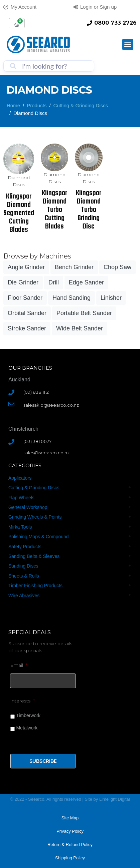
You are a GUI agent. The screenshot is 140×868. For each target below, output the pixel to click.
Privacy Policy (70, 831)
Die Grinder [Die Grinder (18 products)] (23, 282)
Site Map (70, 818)
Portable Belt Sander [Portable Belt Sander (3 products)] (84, 313)
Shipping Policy (70, 858)
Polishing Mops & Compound (39, 537)
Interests (22, 701)
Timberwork (28, 715)
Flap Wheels (21, 498)
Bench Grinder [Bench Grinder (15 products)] (74, 267)
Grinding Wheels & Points (35, 517)
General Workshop (28, 507)
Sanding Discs (23, 566)
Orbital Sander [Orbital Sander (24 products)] (27, 313)
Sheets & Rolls (24, 576)
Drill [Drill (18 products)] (54, 282)
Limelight (109, 799)
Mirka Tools (20, 527)
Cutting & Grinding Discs (34, 488)
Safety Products (25, 547)
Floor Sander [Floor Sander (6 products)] (25, 298)
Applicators (20, 478)
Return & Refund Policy (70, 845)
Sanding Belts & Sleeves (34, 556)
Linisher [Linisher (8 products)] (111, 298)
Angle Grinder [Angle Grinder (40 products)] (26, 267)
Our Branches (30, 368)
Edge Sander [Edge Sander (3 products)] (86, 282)
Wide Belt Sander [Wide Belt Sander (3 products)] (80, 328)
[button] (128, 44)
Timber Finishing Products (35, 586)
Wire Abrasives (24, 596)
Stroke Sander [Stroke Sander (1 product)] (27, 328)
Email (19, 665)
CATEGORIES (25, 465)
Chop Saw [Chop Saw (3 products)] (117, 267)
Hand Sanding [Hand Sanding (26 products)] (72, 298)
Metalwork (27, 728)
